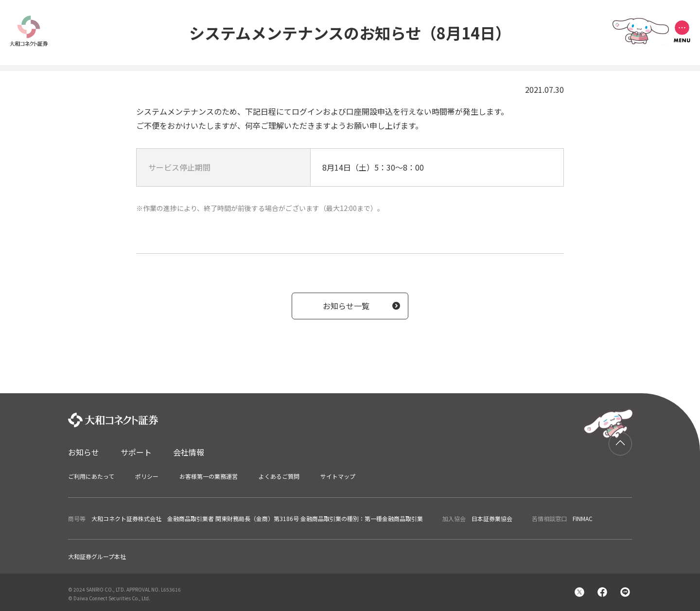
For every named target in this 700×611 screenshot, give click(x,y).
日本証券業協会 (492, 518)
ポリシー (147, 476)
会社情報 (189, 452)
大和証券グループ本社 (97, 556)
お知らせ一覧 (346, 306)
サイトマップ (338, 476)
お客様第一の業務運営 (209, 476)
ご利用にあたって (91, 476)
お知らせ (84, 452)
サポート (136, 452)
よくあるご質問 (279, 476)
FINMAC (583, 518)
